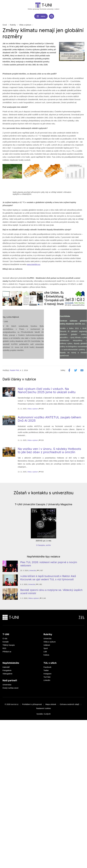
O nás (5, 639)
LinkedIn (47, 680)
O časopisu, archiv (43, 545)
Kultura (46, 655)
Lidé (45, 652)
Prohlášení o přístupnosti (32, 704)
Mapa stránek (51, 704)
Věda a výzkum (25, 25)
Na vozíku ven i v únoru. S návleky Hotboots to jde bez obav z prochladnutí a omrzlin (49, 450)
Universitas (7, 685)
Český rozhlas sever (11, 688)
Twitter (46, 670)
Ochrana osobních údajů (69, 704)
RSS (4, 648)
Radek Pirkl (14, 370)
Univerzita (33, 571)
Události (47, 645)
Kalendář (6, 667)
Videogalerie (7, 674)
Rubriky (13, 25)
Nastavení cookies (43, 708)
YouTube (47, 677)
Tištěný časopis (9, 645)
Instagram (47, 674)
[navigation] (41, 16)
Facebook (47, 667)
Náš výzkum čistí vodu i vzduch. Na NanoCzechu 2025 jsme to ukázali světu (47, 390)
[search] (51, 16)
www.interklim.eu (34, 264)
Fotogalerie (7, 670)
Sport (46, 648)
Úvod (5, 25)
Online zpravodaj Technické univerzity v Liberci (44, 6)
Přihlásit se (7, 652)
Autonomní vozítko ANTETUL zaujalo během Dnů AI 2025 (49, 419)
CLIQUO (47, 714)
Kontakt (6, 642)
